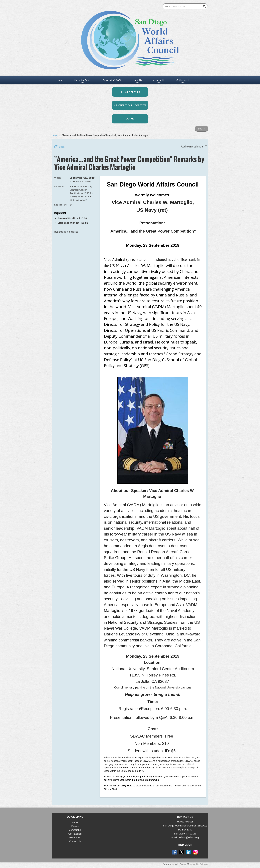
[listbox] (195, 147)
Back (62, 147)
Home (55, 135)
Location (59, 186)
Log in (202, 128)
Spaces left (60, 205)
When (58, 178)
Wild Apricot (181, 864)
